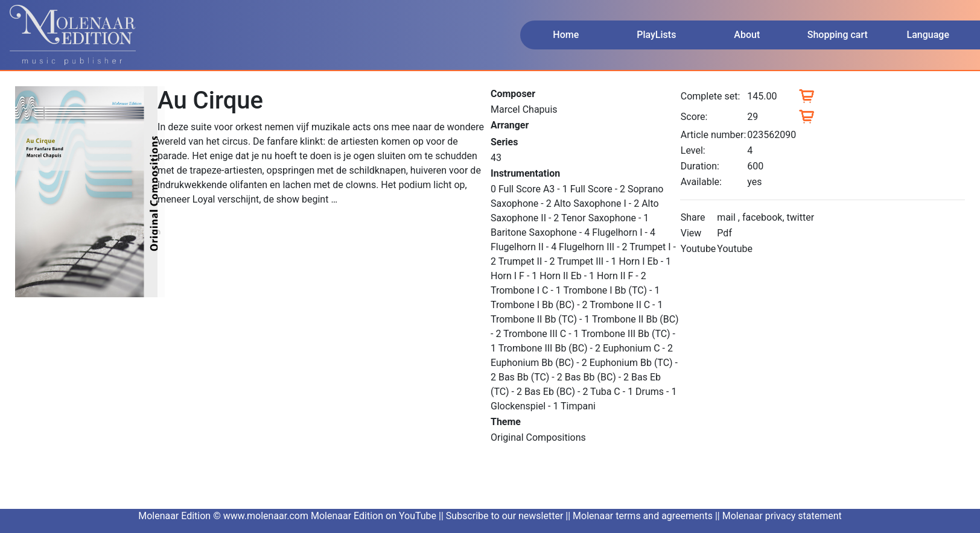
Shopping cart (838, 35)
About (747, 35)
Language (928, 35)
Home (566, 35)
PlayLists (656, 35)
